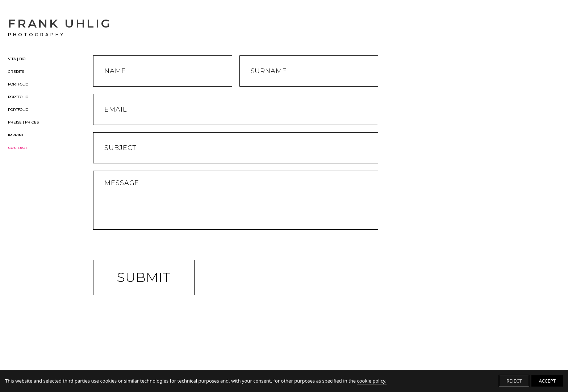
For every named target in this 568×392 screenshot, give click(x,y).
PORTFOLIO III (20, 110)
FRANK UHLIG (60, 27)
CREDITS (16, 72)
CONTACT (18, 148)
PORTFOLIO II (20, 97)
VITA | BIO (17, 59)
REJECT (514, 381)
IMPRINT (16, 135)
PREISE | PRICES (23, 122)
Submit (144, 277)
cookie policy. (371, 381)
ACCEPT (547, 381)
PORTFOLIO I (19, 84)
